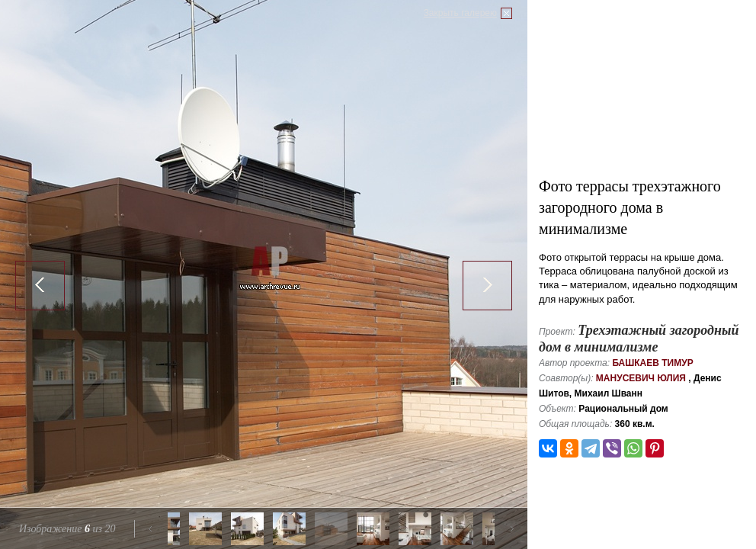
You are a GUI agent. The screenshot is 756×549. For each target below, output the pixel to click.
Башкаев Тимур (652, 363)
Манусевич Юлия (641, 378)
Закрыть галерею (460, 13)
